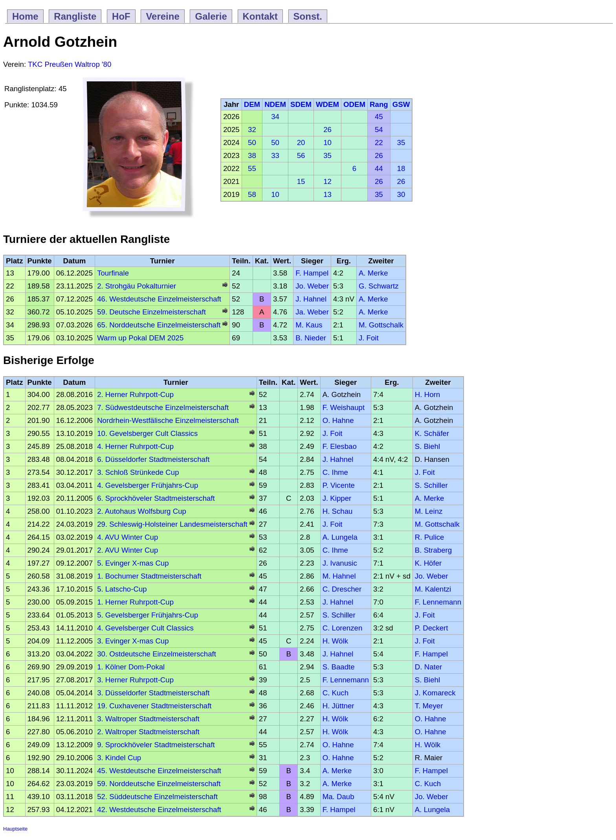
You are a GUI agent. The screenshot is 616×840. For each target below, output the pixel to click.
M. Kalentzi (433, 589)
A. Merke (373, 273)
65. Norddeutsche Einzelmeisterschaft (159, 325)
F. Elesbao (340, 446)
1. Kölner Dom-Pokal (131, 667)
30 (401, 194)
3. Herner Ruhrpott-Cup (135, 680)
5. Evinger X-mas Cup (133, 563)
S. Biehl (427, 446)
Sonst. (308, 16)
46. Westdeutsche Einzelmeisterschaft (159, 299)
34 (275, 117)
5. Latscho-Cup (122, 589)
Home (25, 16)
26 (327, 130)
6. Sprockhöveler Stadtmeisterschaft (156, 498)
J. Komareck (435, 693)
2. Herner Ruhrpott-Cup (135, 394)
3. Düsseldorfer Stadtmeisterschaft (153, 693)
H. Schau (338, 511)
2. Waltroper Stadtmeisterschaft (148, 732)
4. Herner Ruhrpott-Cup (135, 446)
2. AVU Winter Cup (127, 550)
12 (327, 181)
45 (379, 117)
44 (379, 168)
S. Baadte (339, 667)
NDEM (275, 104)
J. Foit (369, 338)
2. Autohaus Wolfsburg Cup (142, 511)
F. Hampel (312, 273)
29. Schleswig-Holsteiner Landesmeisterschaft (172, 524)
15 (301, 181)
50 (252, 142)
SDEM (301, 104)
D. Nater (428, 667)
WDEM (327, 104)
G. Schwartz (379, 286)
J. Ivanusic (340, 563)
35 (401, 142)
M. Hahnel (339, 576)
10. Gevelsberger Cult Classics (147, 433)
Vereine (162, 16)
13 (327, 194)
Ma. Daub (338, 797)
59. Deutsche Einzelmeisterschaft (151, 312)
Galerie (211, 16)
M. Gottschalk (381, 325)
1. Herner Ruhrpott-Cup (135, 602)
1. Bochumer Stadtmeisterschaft (149, 576)
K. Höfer (428, 563)
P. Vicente (339, 485)
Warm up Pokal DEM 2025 (140, 338)
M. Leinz (429, 511)
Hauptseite (15, 829)
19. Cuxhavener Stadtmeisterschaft (154, 706)
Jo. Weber (312, 286)
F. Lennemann (438, 602)
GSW (401, 104)
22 (379, 142)
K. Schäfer (432, 433)
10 (327, 142)
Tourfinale (113, 273)
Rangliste (75, 16)
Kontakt (260, 16)
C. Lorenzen (343, 628)
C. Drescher (342, 589)
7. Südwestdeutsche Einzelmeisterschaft (163, 407)
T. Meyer (429, 706)
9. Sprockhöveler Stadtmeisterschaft (156, 745)
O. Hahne (338, 420)
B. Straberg (433, 550)
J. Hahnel (311, 299)
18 (401, 168)
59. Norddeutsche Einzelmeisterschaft (159, 784)
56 (301, 155)
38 (252, 155)
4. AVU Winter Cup (127, 537)
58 (252, 194)
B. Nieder (311, 338)
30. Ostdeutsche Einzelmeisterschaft (157, 654)
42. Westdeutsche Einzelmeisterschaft (159, 810)
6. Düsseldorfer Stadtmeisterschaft (153, 459)
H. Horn (427, 394)
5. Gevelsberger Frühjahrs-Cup (148, 615)
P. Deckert (432, 628)
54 (379, 130)
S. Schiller (431, 485)
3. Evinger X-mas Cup (133, 641)
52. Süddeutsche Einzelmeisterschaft (157, 797)
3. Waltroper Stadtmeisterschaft (148, 719)
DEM (252, 104)
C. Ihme (335, 472)
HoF (121, 16)
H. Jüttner (338, 706)
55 (252, 168)
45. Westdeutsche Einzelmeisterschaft (159, 771)
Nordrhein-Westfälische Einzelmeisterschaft (168, 420)
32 (252, 130)
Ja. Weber (312, 312)
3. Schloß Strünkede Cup (138, 472)
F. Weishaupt (344, 407)
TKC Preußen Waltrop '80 (70, 64)
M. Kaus (309, 325)
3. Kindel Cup (119, 758)
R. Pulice (430, 537)
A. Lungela (340, 537)
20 (301, 142)
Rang (379, 104)
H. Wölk (335, 641)
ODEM (354, 104)
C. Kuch (335, 693)
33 (275, 155)
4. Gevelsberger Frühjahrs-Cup (148, 485)
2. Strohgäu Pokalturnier (137, 286)
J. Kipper (337, 498)
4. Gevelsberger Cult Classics (145, 628)
